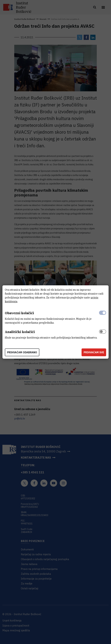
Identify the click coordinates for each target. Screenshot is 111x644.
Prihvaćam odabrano (22, 352)
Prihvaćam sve (94, 352)
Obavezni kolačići (19, 313)
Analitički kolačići (20, 332)
